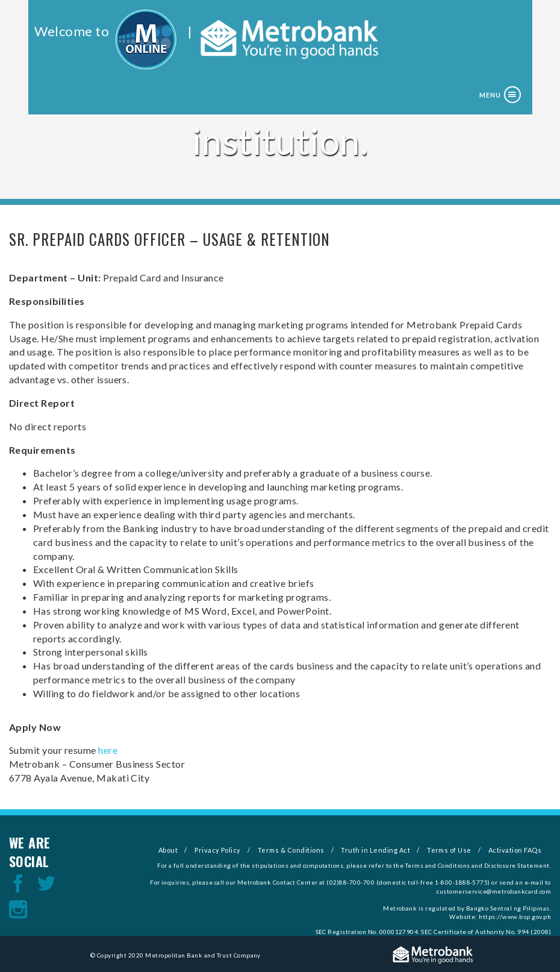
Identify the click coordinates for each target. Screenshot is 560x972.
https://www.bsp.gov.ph (515, 917)
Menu (490, 95)
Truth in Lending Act (375, 850)
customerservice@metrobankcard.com (494, 891)
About (168, 850)
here (108, 750)
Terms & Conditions (291, 850)
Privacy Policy (218, 850)
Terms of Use (449, 850)
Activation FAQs (515, 850)
